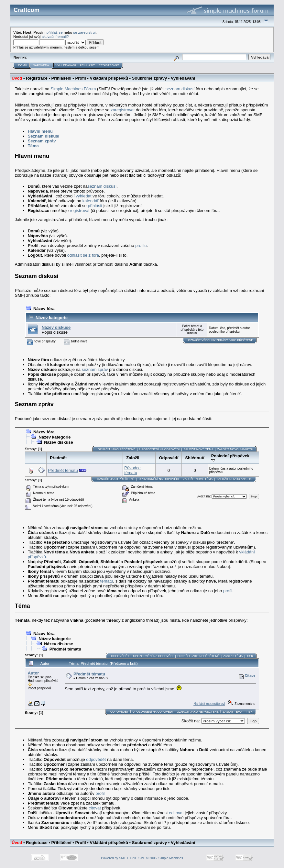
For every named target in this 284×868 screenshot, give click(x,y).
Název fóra (44, 309)
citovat (95, 808)
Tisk (250, 656)
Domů (23, 65)
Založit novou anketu (235, 449)
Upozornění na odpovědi (160, 449)
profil (228, 591)
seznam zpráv (95, 369)
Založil (133, 458)
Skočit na (203, 496)
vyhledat (83, 196)
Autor (33, 673)
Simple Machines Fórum (73, 89)
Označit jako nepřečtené (198, 656)
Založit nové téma (199, 449)
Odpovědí (169, 458)
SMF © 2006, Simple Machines (161, 858)
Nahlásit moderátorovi (209, 704)
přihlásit (95, 206)
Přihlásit (87, 65)
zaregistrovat (123, 110)
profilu (141, 245)
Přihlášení (61, 78)
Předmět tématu (63, 470)
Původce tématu (132, 470)
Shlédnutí (195, 458)
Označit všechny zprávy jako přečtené (220, 340)
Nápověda (41, 65)
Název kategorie (52, 318)
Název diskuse (56, 327)
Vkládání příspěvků (109, 78)
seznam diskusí (180, 89)
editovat (176, 813)
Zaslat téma (233, 656)
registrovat (80, 211)
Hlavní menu (40, 131)
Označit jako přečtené (116, 449)
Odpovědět (120, 656)
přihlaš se (55, 32)
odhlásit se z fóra (83, 255)
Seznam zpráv (42, 141)
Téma (33, 146)
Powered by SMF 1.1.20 (118, 858)
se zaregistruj (84, 32)
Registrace (37, 78)
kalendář (91, 201)
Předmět (58, 458)
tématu (107, 581)
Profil (80, 78)
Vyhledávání (66, 65)
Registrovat (109, 65)
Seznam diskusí (44, 136)
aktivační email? (55, 36)
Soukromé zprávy (149, 78)
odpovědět (96, 759)
